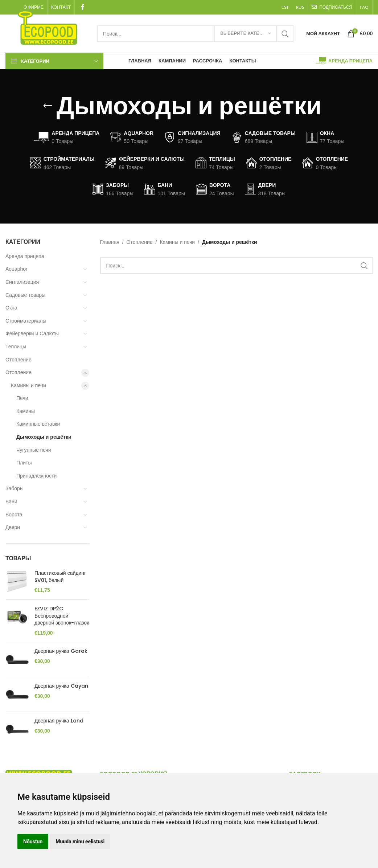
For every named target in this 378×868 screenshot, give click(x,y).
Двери (13, 527)
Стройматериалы (26, 321)
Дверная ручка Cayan (61, 686)
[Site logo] (48, 27)
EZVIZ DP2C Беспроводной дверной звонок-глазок (62, 616)
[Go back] (48, 106)
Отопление (19, 360)
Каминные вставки (38, 424)
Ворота (14, 515)
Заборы (15, 488)
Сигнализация (22, 282)
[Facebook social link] (83, 7)
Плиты (24, 463)
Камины (26, 411)
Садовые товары (25, 295)
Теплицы (16, 347)
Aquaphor (17, 269)
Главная (110, 242)
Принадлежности (36, 476)
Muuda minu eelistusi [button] (80, 842)
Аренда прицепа (25, 256)
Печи (22, 398)
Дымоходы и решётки (44, 437)
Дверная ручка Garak (61, 651)
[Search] (195, 34)
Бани (11, 501)
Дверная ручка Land (59, 721)
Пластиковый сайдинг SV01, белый (60, 577)
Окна (11, 308)
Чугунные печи (34, 450)
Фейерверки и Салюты (32, 333)
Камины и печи (28, 385)
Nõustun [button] (33, 842)
